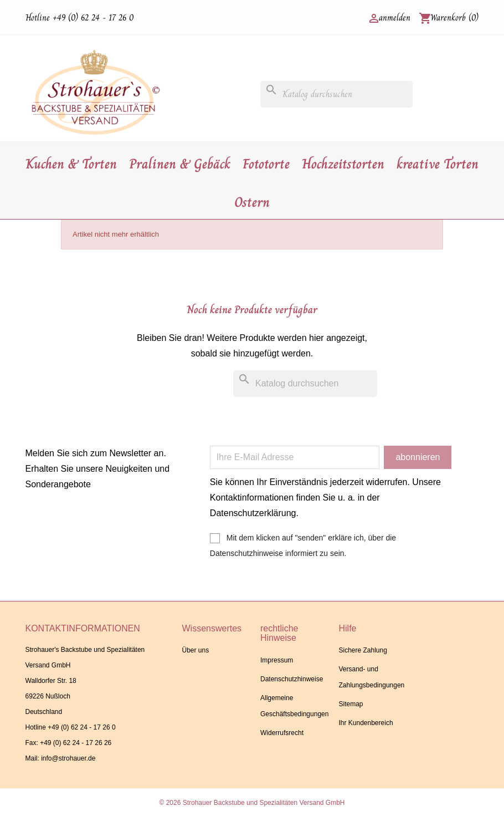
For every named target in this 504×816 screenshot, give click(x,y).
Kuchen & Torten (71, 164)
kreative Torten (438, 164)
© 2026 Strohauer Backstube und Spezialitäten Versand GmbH (252, 803)
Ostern (252, 202)
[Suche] (336, 94)
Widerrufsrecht (282, 733)
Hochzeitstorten (343, 164)
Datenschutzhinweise (292, 679)
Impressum (277, 660)
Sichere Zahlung (362, 650)
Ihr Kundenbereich (366, 723)
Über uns (195, 650)
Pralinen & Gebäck (180, 164)
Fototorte (266, 164)
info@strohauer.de (68, 758)
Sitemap (351, 704)
